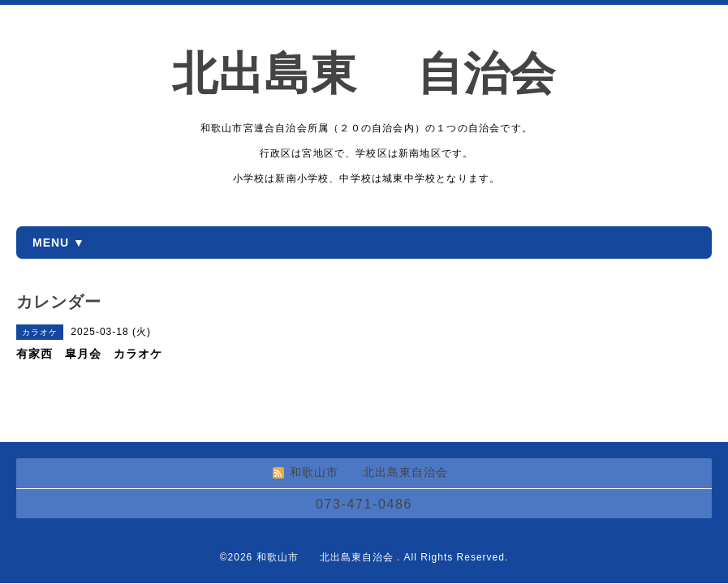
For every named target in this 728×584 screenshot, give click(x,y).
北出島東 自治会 (387, 73)
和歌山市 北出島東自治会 (327, 557)
